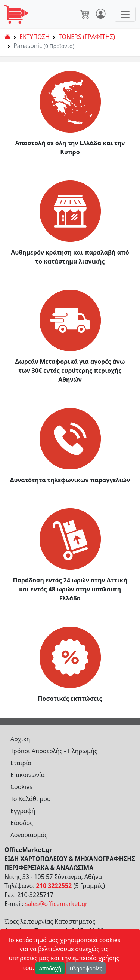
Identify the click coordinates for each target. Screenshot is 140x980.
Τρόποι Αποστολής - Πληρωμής (54, 751)
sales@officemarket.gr (56, 904)
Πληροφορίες (86, 968)
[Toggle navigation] (125, 14)
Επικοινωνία (28, 775)
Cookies (21, 787)
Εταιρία (21, 763)
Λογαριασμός (29, 835)
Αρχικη (20, 739)
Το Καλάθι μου (31, 799)
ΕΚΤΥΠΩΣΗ (35, 37)
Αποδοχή (50, 968)
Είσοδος (22, 823)
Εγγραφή (23, 811)
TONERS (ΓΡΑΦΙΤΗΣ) (87, 37)
